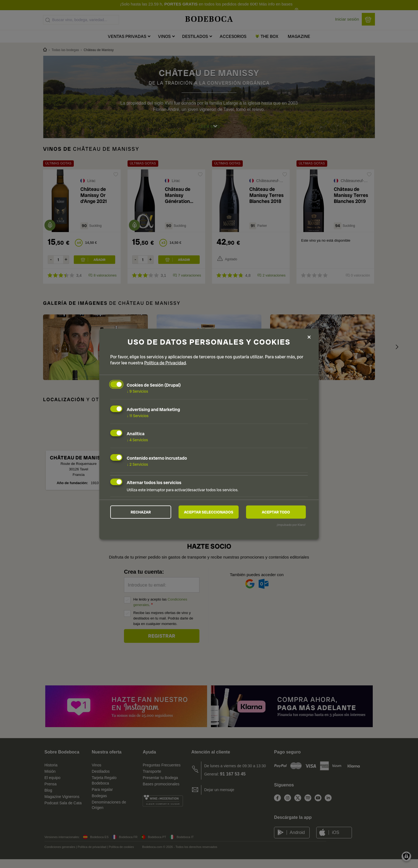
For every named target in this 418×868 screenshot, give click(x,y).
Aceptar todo (276, 512)
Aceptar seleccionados (209, 512)
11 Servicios (138, 415)
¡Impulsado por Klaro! (291, 525)
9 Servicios (137, 391)
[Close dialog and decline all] (309, 337)
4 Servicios (137, 440)
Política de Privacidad (165, 363)
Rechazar (141, 512)
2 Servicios (137, 464)
